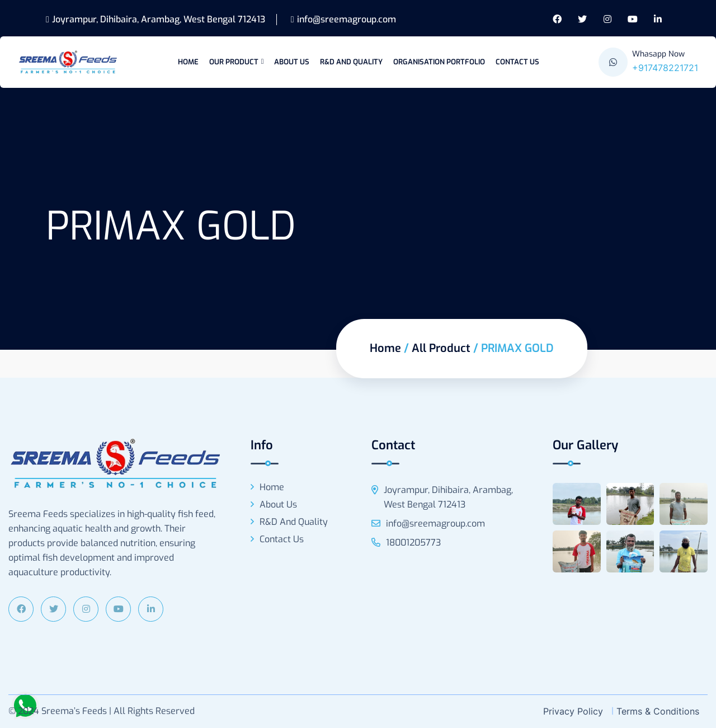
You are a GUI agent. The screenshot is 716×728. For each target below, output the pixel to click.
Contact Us (517, 62)
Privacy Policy (573, 711)
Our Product (234, 62)
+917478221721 (665, 68)
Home (188, 62)
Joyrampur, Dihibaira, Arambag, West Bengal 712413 (156, 20)
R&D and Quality (351, 62)
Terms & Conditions (658, 711)
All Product (441, 348)
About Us (292, 62)
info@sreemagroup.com (343, 20)
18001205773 (406, 543)
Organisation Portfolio (439, 62)
